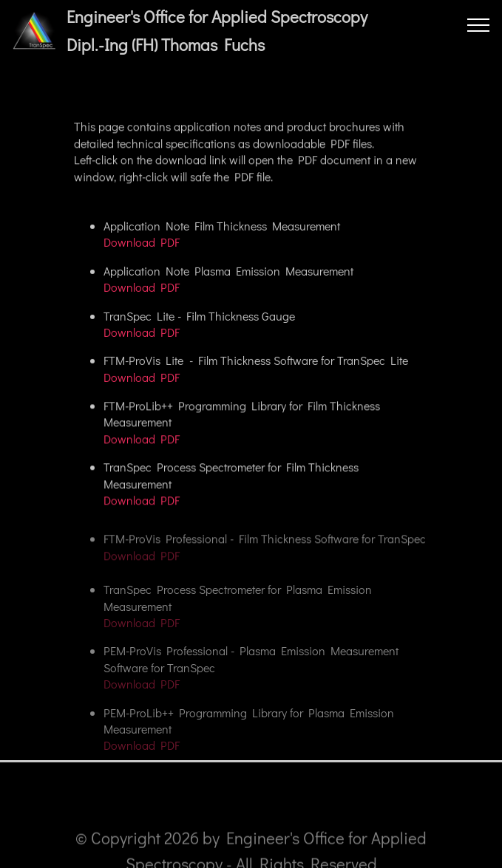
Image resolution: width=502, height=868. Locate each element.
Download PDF (142, 243)
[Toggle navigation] (479, 24)
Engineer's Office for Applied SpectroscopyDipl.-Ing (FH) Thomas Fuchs (217, 31)
